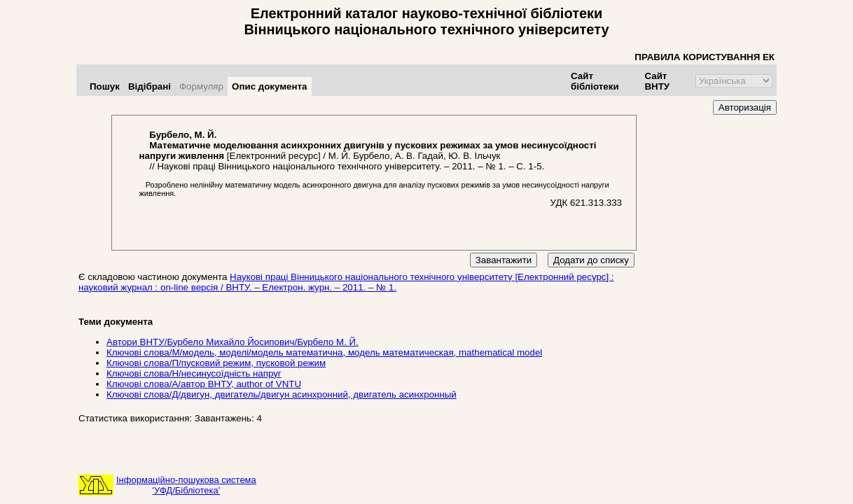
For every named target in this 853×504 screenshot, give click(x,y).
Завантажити (504, 260)
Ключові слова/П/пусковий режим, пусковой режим (216, 363)
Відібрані (150, 86)
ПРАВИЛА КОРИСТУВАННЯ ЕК (705, 57)
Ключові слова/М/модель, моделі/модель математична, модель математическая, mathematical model (324, 352)
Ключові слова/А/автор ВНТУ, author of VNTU (204, 384)
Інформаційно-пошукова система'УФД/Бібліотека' (186, 485)
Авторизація (745, 107)
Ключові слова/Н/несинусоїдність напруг (194, 373)
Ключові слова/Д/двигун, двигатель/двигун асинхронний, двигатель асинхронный (282, 394)
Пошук (105, 86)
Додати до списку (591, 260)
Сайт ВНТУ (657, 81)
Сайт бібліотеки (595, 81)
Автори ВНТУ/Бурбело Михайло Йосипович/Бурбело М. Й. (233, 342)
